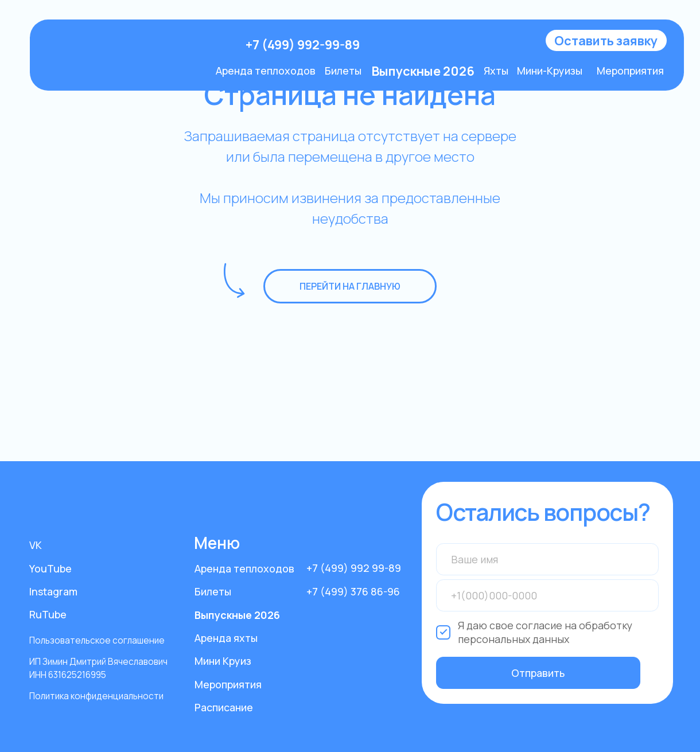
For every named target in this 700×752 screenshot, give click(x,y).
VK (36, 545)
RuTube (48, 614)
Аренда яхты (226, 638)
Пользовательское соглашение (97, 640)
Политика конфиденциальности (96, 696)
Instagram (53, 591)
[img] (139, 45)
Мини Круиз (223, 661)
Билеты (343, 71)
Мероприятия (630, 71)
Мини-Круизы (550, 71)
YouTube (50, 568)
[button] (606, 40)
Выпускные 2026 (237, 615)
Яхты (496, 71)
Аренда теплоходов (266, 71)
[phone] (547, 595)
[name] (547, 559)
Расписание (224, 707)
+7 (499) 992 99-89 (354, 568)
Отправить (538, 673)
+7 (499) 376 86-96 (353, 591)
